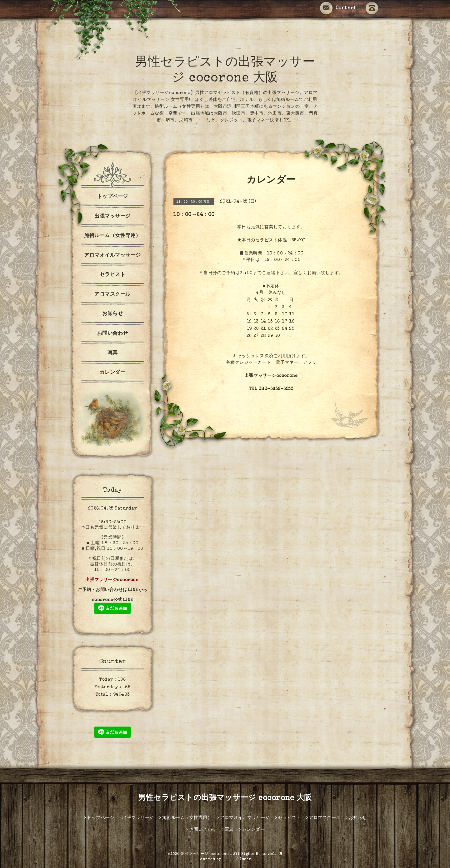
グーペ (228, 860)
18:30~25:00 (113, 522)
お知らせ (112, 314)
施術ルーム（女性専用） (112, 236)
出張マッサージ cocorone (206, 854)
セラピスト (113, 275)
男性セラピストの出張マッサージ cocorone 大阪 (225, 798)
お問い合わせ (113, 334)
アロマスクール (112, 295)
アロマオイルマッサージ (112, 256)
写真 (113, 353)
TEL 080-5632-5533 (271, 389)
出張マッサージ (112, 217)
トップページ (113, 197)
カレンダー (113, 373)
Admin (246, 860)
